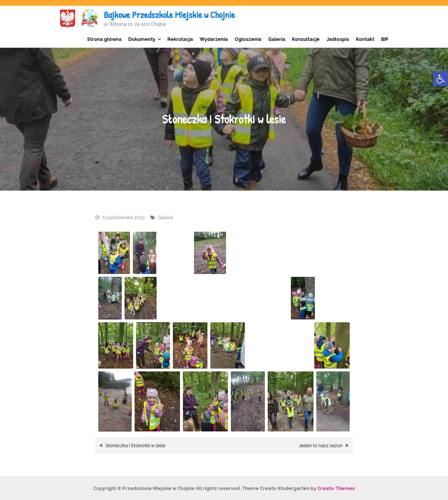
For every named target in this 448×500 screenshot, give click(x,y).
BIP (385, 39)
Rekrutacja (180, 39)
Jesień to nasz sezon (321, 446)
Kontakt (365, 39)
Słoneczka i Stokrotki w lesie (135, 446)
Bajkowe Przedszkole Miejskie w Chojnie (169, 15)
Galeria (277, 39)
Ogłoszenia (248, 39)
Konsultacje (306, 39)
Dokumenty (142, 39)
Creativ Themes (336, 488)
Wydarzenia (214, 39)
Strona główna (104, 39)
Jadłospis (338, 39)
